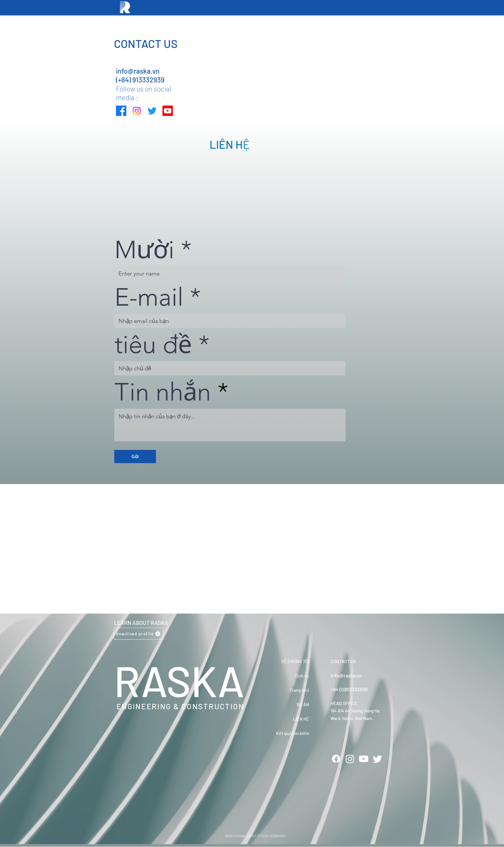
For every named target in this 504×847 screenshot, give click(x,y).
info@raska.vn (138, 71)
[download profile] (138, 634)
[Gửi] (135, 457)
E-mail (149, 297)
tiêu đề (153, 345)
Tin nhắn (163, 392)
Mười (144, 250)
